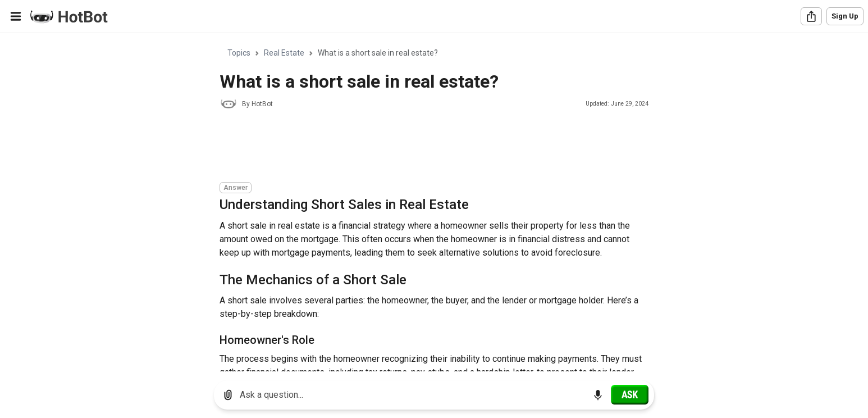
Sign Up (845, 16)
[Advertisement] (424, 147)
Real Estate (284, 53)
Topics (239, 53)
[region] (434, 203)
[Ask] (630, 394)
